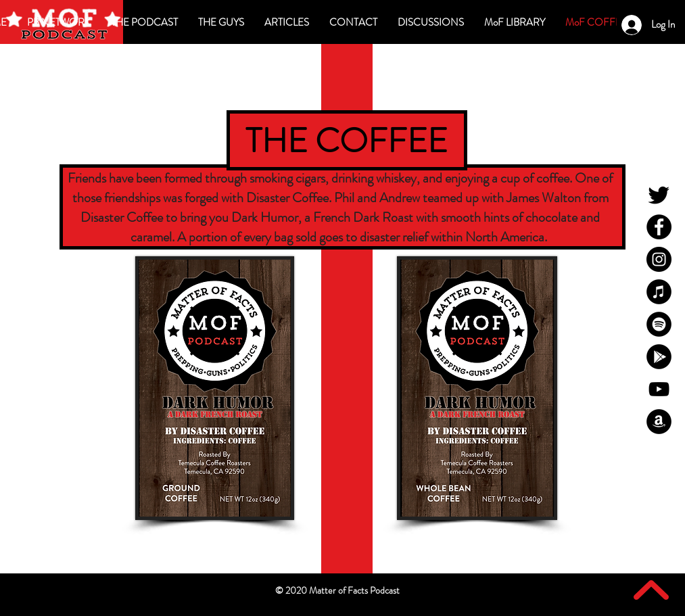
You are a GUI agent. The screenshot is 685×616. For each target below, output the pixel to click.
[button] (431, 22)
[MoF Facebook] (659, 227)
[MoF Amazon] (659, 422)
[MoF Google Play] (659, 357)
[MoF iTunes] (659, 292)
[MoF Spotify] (659, 324)
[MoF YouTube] (659, 389)
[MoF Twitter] (659, 194)
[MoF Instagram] (659, 259)
